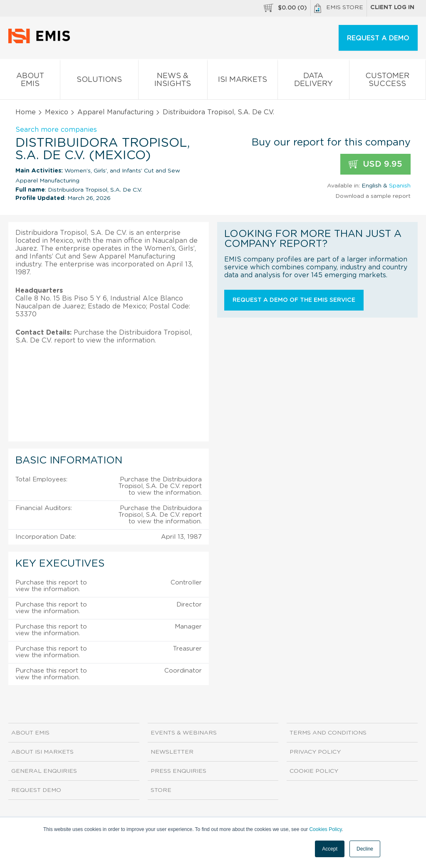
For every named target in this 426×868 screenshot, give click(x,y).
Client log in (392, 7)
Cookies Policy (325, 829)
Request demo (36, 790)
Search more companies (56, 130)
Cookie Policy (314, 771)
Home (26, 112)
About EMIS (30, 81)
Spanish (400, 186)
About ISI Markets (42, 752)
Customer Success (388, 81)
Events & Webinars (184, 733)
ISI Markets (243, 81)
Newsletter (172, 752)
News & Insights (173, 81)
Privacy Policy (315, 752)
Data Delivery (313, 81)
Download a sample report (373, 196)
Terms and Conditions (328, 733)
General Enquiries (44, 771)
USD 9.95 (375, 164)
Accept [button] (330, 849)
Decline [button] (365, 849)
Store (161, 790)
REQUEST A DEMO (378, 38)
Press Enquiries (178, 771)
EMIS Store (339, 8)
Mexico (57, 112)
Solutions (99, 81)
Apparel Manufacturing (115, 112)
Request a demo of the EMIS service (294, 300)
